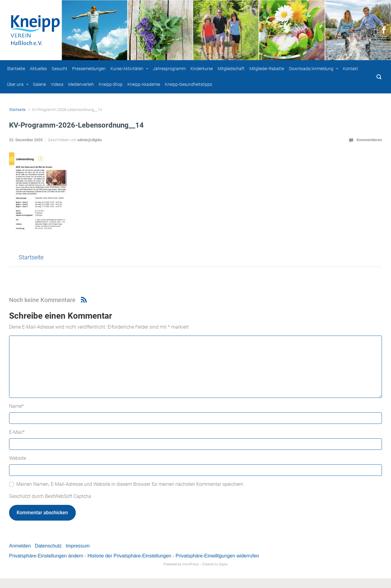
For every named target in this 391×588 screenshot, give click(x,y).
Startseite (17, 110)
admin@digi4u (90, 140)
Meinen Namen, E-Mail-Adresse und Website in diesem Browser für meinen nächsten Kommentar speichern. (130, 484)
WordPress (191, 564)
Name (16, 406)
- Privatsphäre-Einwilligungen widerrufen (216, 556)
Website (18, 458)
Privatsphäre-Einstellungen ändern (46, 556)
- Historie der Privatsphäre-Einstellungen (128, 556)
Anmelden (20, 546)
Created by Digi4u (215, 564)
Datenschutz (48, 546)
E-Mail (17, 432)
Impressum (78, 546)
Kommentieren (369, 140)
